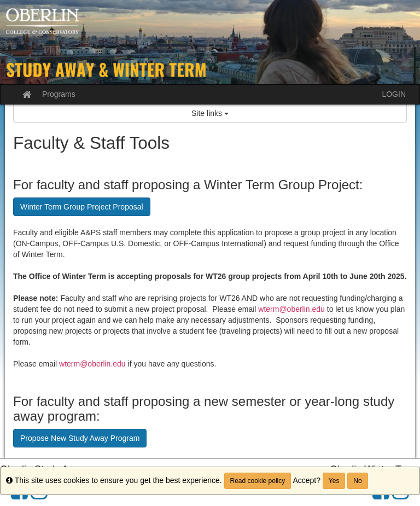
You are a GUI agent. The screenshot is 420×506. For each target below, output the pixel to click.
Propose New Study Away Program (80, 438)
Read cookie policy (258, 481)
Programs (59, 94)
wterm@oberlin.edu (291, 309)
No (357, 481)
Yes (334, 481)
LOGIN (394, 94)
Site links (210, 113)
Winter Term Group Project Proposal (82, 207)
